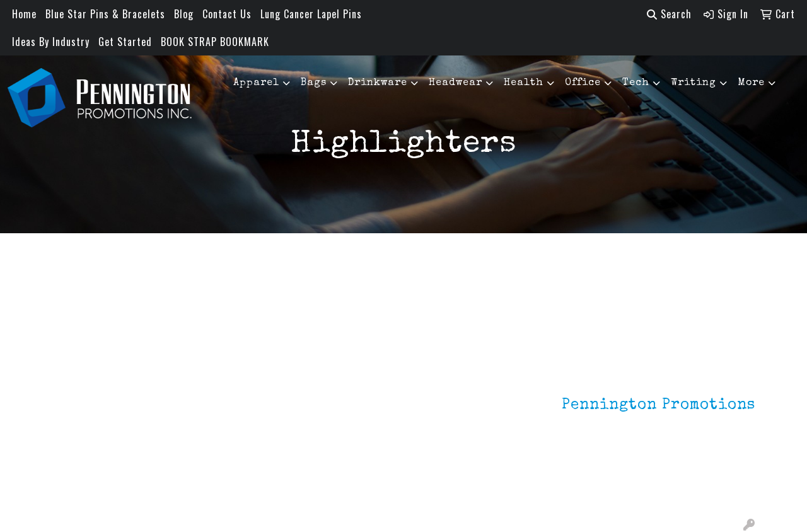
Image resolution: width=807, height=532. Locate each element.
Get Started (125, 42)
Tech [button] (636, 83)
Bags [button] (314, 83)
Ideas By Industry (51, 42)
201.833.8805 (724, 474)
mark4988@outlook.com (700, 489)
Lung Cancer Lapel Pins (311, 14)
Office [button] (583, 83)
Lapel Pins (194, 384)
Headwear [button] (456, 83)
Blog (184, 14)
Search (669, 14)
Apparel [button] (256, 83)
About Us (72, 402)
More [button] (751, 83)
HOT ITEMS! (197, 434)
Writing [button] (694, 83)
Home (24, 14)
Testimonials (80, 437)
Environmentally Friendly (206, 409)
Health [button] (524, 83)
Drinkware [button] (378, 83)
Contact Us (227, 14)
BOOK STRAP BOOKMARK (215, 42)
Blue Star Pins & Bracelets (105, 14)
